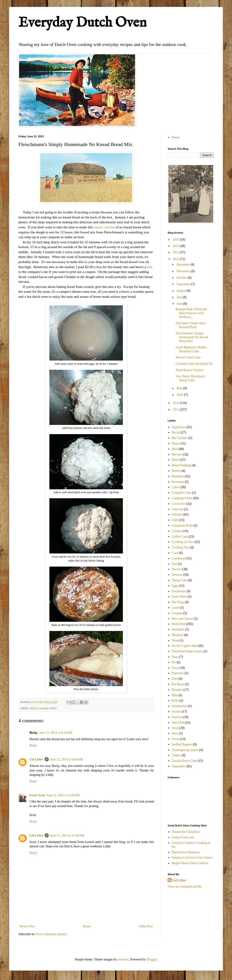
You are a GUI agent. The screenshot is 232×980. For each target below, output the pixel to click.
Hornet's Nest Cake (188, 357)
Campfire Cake (182, 493)
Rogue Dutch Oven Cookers (190, 863)
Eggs (175, 586)
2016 (176, 239)
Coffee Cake (180, 537)
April (180, 395)
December (183, 265)
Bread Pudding (181, 465)
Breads (176, 471)
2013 (176, 259)
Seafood (177, 717)
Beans (176, 443)
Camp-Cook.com (183, 837)
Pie (174, 662)
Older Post (146, 926)
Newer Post (27, 926)
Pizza (175, 668)
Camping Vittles (47, 708)
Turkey (176, 755)
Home (87, 926)
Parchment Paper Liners (187, 651)
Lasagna (177, 613)
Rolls (175, 701)
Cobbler (177, 531)
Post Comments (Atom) (51, 934)
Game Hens (179, 597)
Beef (175, 449)
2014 (176, 252)
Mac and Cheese (182, 619)
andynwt (123, 959)
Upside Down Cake (184, 761)
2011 (176, 409)
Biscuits (177, 454)
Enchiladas (179, 591)
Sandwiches (180, 706)
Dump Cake (180, 580)
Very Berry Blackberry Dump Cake (190, 378)
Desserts (177, 575)
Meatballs (178, 629)
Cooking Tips (181, 547)
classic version (104, 227)
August (181, 291)
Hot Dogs (178, 602)
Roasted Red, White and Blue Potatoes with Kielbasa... (191, 313)
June (180, 304)
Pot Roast (178, 684)
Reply (33, 745)
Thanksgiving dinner (185, 750)
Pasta (175, 657)
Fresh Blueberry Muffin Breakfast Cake (191, 349)
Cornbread (179, 558)
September (184, 284)
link (150, 267)
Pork (175, 679)
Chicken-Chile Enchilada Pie (194, 364)
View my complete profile (185, 887)
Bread (33, 708)
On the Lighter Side (185, 646)
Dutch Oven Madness (186, 852)
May (180, 388)
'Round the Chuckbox (186, 832)
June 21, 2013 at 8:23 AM (56, 733)
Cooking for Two (183, 542)
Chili (175, 520)
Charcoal (178, 509)
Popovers (178, 673)
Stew (175, 733)
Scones (176, 712)
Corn (175, 553)
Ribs (175, 695)
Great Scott (37, 795)
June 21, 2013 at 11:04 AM (67, 835)
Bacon (176, 432)
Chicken (177, 514)
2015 (176, 246)
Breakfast (178, 476)
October (182, 278)
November (184, 271)
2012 (176, 403)
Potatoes (177, 690)
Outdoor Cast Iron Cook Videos (192, 858)
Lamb (176, 608)
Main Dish (179, 624)
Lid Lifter (36, 759)
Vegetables (179, 766)
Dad (174, 564)
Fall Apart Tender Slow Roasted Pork (191, 325)
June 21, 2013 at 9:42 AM (63, 795)
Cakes (176, 487)
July (180, 297)
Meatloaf (178, 635)
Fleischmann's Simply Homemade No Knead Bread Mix (192, 337)
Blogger (151, 959)
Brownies (178, 482)
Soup (175, 728)
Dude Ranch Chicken (190, 370)
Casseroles (179, 504)
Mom (175, 640)
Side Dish (178, 723)
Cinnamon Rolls (182, 526)
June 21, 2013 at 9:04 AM (67, 759)
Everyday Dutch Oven (82, 23)
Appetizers (179, 427)
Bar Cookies (180, 438)
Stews (176, 739)
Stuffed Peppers (182, 744)
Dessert (177, 569)
